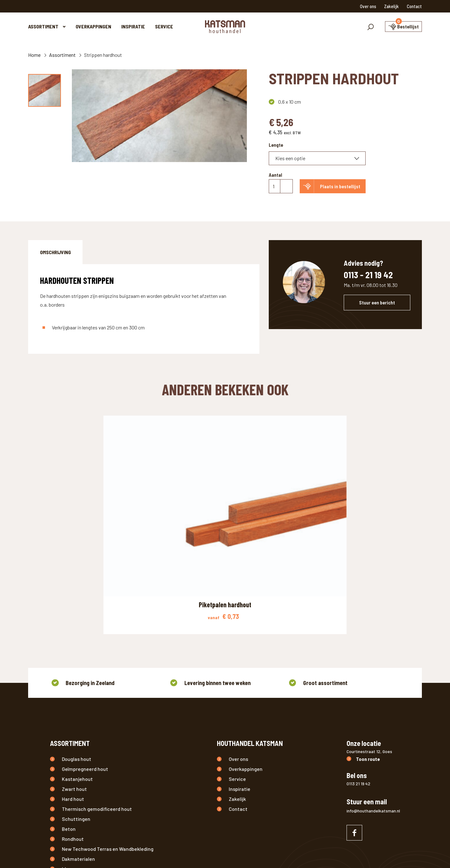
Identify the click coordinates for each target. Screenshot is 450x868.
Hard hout (73, 696)
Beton (69, 726)
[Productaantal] (281, 186)
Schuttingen (76, 716)
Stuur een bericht (377, 302)
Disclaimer (147, 853)
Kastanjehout (77, 676)
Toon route (368, 656)
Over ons (368, 6)
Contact (414, 6)
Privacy (123, 853)
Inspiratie (133, 26)
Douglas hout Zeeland (272, 853)
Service (164, 26)
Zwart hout (74, 686)
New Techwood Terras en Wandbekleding (108, 746)
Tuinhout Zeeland (227, 853)
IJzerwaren (75, 766)
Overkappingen (93, 26)
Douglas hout (77, 656)
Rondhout (73, 736)
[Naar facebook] (354, 730)
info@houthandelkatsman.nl (373, 708)
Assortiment (43, 26)
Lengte (276, 145)
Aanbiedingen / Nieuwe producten (100, 806)
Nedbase (391, 853)
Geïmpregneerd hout (85, 666)
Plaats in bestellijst (340, 186)
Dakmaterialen (78, 756)
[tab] (55, 252)
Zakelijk (391, 6)
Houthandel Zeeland (184, 853)
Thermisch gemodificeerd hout (97, 706)
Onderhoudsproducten (87, 776)
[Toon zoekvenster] (360, 27)
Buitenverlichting (82, 786)
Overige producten (83, 796)
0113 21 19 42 (358, 681)
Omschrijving (55, 252)
